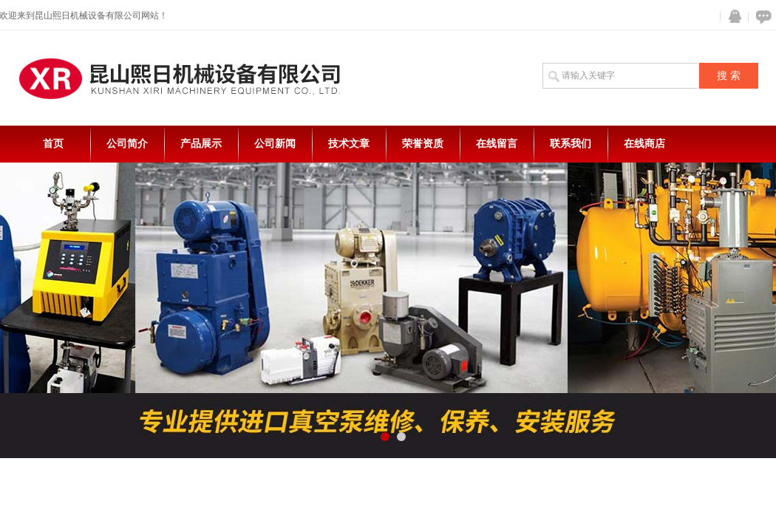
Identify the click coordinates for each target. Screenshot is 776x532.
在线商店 (644, 144)
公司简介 (127, 144)
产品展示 (201, 144)
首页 (53, 144)
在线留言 (497, 144)
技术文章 (349, 144)
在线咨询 (761, 17)
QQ (732, 17)
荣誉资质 (423, 144)
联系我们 (571, 144)
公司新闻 (275, 144)
